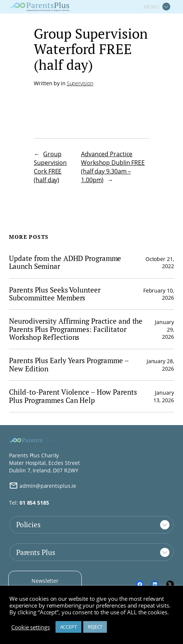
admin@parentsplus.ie (43, 486)
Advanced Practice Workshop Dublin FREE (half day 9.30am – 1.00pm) (113, 167)
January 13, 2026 (163, 396)
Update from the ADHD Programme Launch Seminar (65, 263)
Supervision (80, 83)
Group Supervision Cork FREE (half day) (50, 167)
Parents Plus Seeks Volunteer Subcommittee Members (55, 294)
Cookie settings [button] (31, 627)
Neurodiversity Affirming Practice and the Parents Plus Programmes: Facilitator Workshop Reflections (76, 329)
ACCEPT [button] (68, 627)
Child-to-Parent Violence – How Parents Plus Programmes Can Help (73, 396)
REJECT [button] (95, 627)
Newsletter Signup (45, 584)
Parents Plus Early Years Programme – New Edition (69, 365)
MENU (151, 7)
